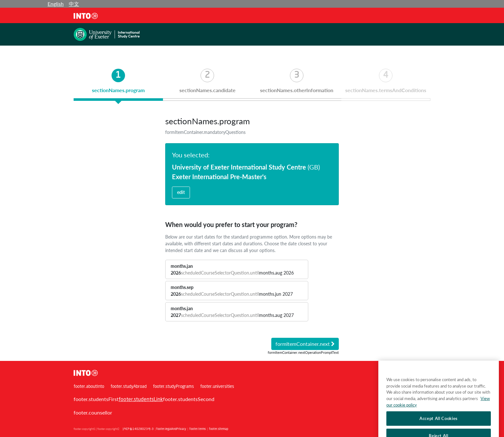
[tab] (118, 85)
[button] (237, 269)
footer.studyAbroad (129, 387)
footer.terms (198, 429)
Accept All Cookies (439, 424)
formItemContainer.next (305, 344)
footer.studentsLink (141, 400)
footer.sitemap (219, 429)
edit (181, 192)
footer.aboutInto (89, 387)
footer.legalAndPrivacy (171, 429)
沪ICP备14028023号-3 (138, 429)
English (56, 4)
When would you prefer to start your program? (231, 224)
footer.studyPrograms (173, 387)
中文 (74, 4)
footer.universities (217, 387)
